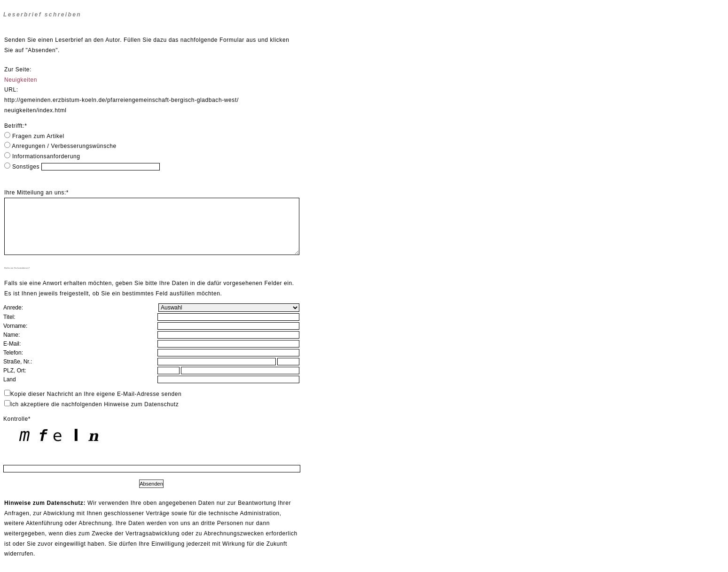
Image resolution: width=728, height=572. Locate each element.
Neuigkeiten (21, 80)
